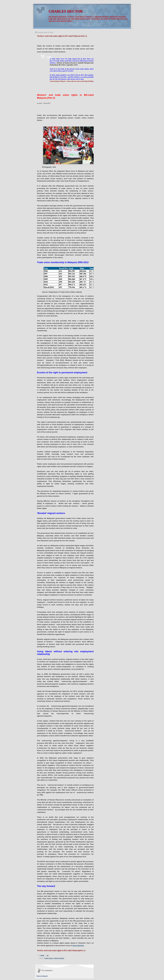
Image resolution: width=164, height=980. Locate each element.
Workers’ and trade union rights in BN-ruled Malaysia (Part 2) (62, 36)
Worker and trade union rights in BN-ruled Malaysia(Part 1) (61, 950)
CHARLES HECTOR (66, 11)
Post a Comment (42, 976)
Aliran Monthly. (78, 946)
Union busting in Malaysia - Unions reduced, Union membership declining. (72, 81)
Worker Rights (59, 958)
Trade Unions (49, 958)
